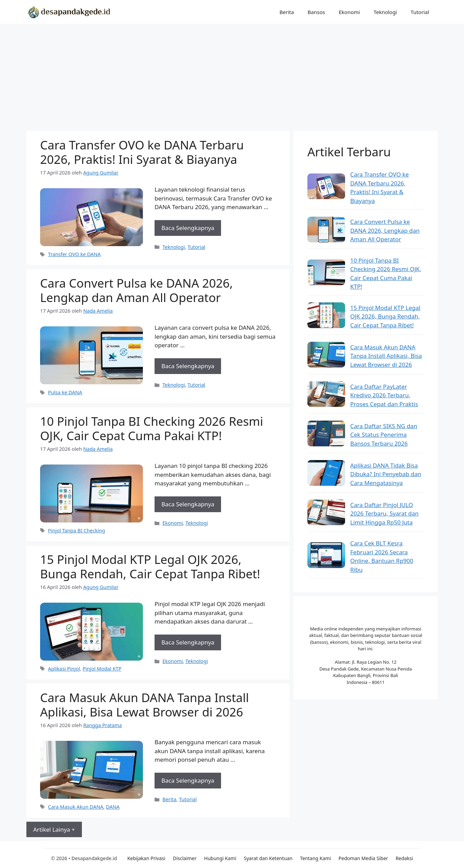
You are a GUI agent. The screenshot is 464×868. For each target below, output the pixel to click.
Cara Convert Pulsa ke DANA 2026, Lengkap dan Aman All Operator (137, 290)
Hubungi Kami (220, 858)
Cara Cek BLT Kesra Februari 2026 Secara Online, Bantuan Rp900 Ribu (382, 556)
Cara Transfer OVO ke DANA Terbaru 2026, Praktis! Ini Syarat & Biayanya (142, 152)
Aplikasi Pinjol (64, 669)
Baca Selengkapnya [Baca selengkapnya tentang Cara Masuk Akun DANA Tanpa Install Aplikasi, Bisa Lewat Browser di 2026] (188, 780)
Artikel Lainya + (54, 829)
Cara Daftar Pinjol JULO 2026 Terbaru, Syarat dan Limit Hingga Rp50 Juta (384, 514)
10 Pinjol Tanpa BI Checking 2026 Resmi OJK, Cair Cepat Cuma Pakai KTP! (152, 428)
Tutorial (420, 12)
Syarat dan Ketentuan (268, 858)
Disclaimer (185, 858)
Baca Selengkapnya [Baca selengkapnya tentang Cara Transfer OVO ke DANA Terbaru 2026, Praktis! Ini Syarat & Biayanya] (188, 228)
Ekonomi (349, 12)
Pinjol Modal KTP (102, 669)
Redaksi (404, 858)
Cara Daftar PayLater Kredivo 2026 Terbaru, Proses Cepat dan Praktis (384, 395)
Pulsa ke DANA (65, 392)
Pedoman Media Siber (363, 858)
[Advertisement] (232, 75)
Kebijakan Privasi (146, 858)
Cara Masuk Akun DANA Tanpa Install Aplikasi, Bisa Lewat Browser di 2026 (144, 705)
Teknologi (385, 12)
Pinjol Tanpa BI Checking (76, 531)
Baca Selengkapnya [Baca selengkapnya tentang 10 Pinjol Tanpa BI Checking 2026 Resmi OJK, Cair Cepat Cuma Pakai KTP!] (188, 504)
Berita (286, 12)
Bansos (316, 12)
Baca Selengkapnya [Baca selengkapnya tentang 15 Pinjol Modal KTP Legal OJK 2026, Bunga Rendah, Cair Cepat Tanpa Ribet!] (188, 642)
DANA (113, 807)
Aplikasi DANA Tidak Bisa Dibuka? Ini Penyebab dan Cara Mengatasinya (386, 474)
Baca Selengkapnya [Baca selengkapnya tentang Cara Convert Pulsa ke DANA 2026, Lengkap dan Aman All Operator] (188, 366)
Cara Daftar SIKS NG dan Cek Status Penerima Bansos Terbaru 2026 (384, 435)
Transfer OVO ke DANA (74, 254)
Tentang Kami (315, 858)
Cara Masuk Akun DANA (76, 807)
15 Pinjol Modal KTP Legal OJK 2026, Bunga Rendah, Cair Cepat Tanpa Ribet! (150, 566)
